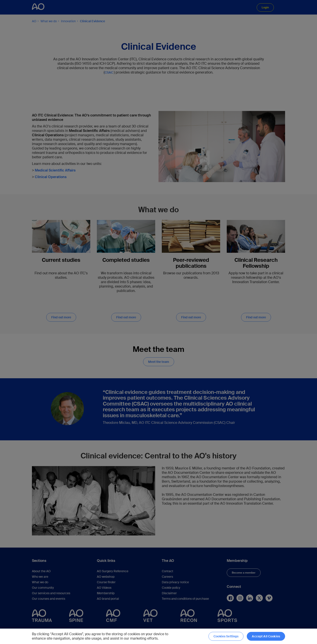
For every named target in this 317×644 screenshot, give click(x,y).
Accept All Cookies (266, 636)
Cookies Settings (226, 636)
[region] (158, 636)
